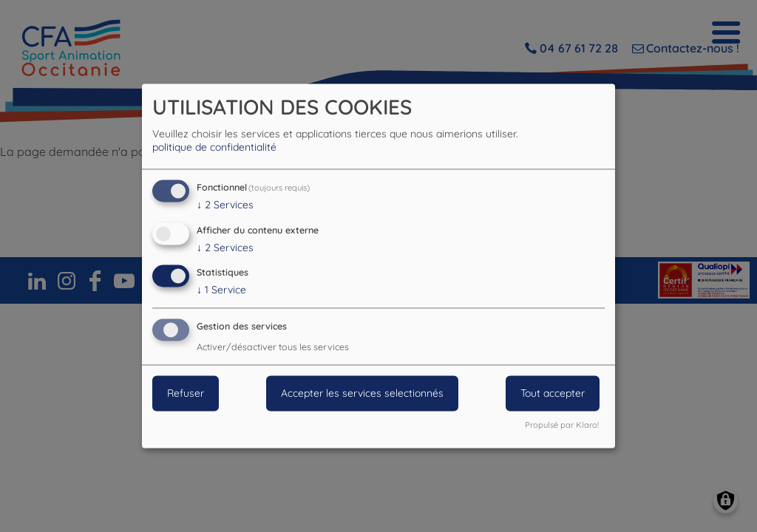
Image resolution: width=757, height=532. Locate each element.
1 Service (221, 290)
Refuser (186, 394)
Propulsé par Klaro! (562, 426)
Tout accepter (553, 394)
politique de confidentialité (214, 147)
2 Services (225, 205)
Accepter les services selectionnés (362, 394)
